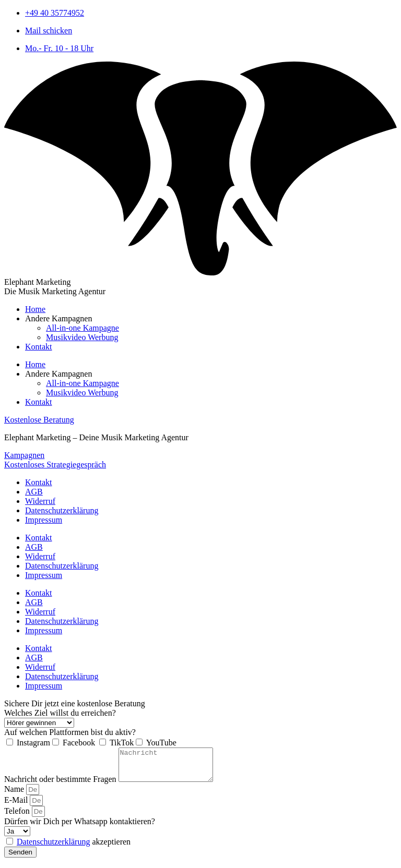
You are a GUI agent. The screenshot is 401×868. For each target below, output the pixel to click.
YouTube (161, 743)
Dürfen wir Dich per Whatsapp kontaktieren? (80, 828)
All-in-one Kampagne (82, 328)
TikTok (122, 743)
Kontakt (39, 347)
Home (35, 309)
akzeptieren (74, 848)
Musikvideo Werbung (82, 337)
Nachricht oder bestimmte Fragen (61, 785)
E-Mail (17, 806)
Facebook (80, 743)
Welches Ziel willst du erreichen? (60, 713)
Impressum (44, 520)
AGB (34, 492)
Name (15, 795)
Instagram (33, 743)
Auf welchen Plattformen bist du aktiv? (70, 732)
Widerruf (40, 501)
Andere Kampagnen (58, 318)
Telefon (18, 817)
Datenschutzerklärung (62, 510)
